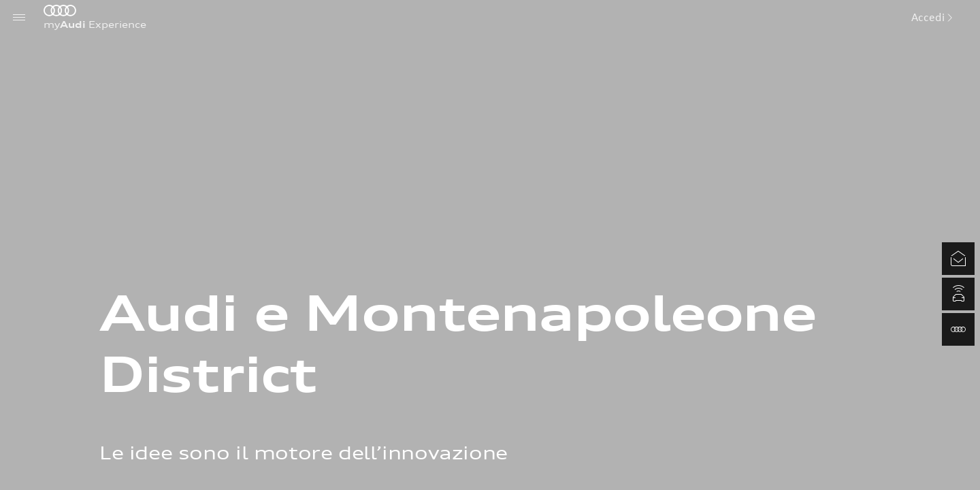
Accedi (932, 17)
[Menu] (19, 17)
